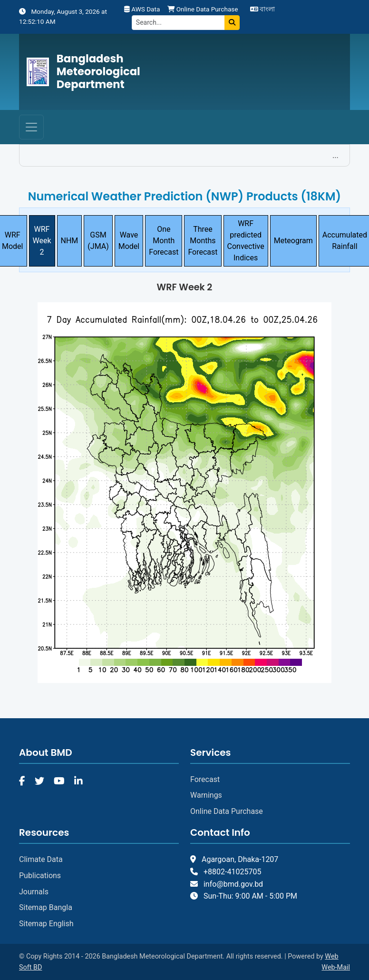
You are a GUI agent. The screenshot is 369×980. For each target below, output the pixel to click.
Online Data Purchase (203, 9)
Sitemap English (46, 924)
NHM (70, 241)
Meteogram (293, 241)
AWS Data (142, 9)
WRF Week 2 (42, 241)
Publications (40, 876)
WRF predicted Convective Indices (246, 241)
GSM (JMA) (98, 241)
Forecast (205, 779)
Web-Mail (336, 967)
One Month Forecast (164, 241)
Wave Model (129, 241)
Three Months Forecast (203, 241)
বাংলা (262, 9)
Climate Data (41, 859)
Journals (34, 892)
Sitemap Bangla (46, 907)
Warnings (206, 795)
